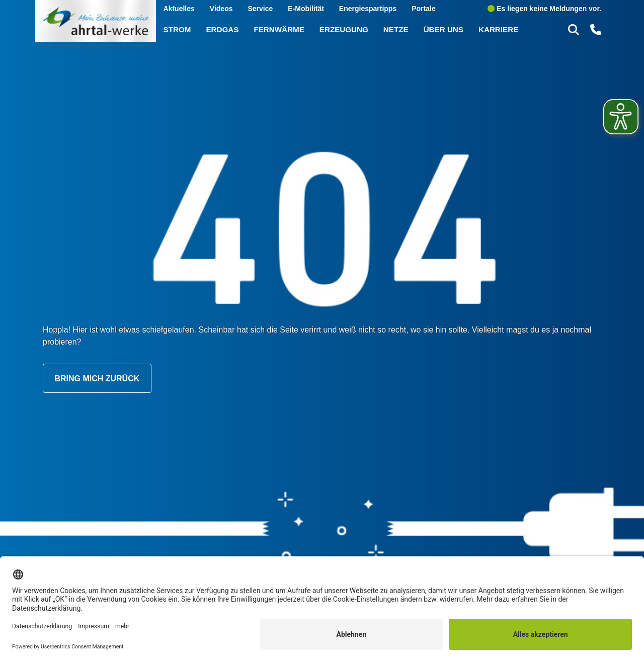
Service (260, 8)
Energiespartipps (368, 8)
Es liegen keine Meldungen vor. (544, 8)
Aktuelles (179, 8)
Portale (423, 8)
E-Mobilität (306, 8)
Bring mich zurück (97, 378)
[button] (575, 29)
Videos (221, 8)
